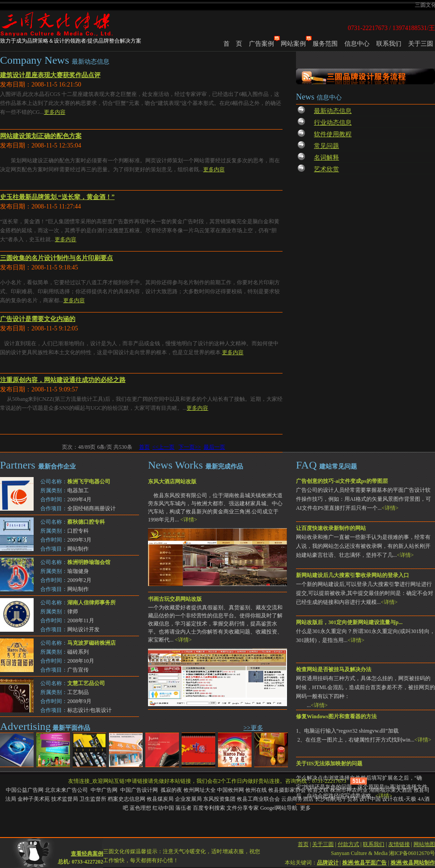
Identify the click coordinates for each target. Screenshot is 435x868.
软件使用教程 (333, 134)
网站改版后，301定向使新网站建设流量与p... (349, 622)
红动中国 (163, 808)
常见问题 (326, 146)
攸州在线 (256, 790)
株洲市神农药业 (349, 790)
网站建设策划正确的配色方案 (41, 136)
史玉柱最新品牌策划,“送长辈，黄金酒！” (57, 197)
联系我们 (389, 44)
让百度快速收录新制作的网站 (331, 528)
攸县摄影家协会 (287, 790)
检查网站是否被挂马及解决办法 (334, 669)
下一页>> (190, 447)
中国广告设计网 (140, 790)
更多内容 (55, 112)
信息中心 (357, 44)
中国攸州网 (231, 790)
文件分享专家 (243, 808)
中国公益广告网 (25, 790)
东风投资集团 (219, 799)
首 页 (233, 44)
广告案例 (261, 44)
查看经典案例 (87, 847)
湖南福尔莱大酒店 (391, 790)
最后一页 (214, 447)
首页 (144, 447)
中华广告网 (105, 790)
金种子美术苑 (34, 799)
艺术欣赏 (326, 169)
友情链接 (399, 838)
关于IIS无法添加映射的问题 (329, 764)
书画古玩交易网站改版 (175, 599)
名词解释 (326, 158)
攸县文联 (318, 790)
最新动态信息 (333, 111)
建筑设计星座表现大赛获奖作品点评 (50, 75)
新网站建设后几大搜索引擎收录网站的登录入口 (352, 575)
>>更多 (253, 728)
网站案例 (293, 44)
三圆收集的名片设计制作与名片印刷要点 (57, 258)
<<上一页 (164, 447)
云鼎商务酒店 (297, 799)
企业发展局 (188, 799)
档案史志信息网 (126, 799)
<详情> (390, 508)
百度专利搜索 (209, 808)
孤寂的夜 (171, 790)
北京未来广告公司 (67, 790)
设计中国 (370, 799)
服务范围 (325, 44)
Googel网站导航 (279, 808)
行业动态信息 (333, 123)
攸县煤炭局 (160, 799)
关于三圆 (421, 44)
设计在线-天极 (399, 799)
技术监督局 (65, 799)
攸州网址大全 (200, 790)
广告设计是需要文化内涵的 (38, 319)
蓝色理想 (140, 808)
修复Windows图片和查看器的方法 (336, 716)
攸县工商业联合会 (258, 799)
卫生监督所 (93, 799)
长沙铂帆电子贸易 (336, 799)
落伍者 (183, 808)
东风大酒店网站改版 (172, 482)
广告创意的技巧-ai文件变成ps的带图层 (342, 481)
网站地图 (424, 838)
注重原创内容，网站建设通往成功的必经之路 (63, 380)
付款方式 (348, 838)
